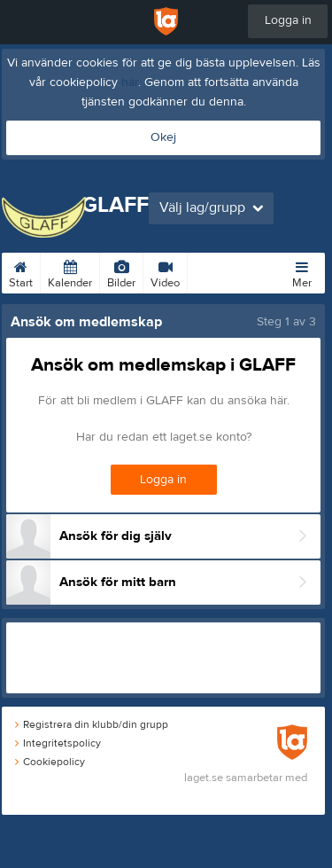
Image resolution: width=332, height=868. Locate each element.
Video (165, 271)
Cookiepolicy (50, 762)
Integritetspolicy (58, 743)
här (130, 82)
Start (21, 271)
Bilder (121, 271)
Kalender (70, 271)
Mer (302, 271)
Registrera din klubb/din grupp (92, 724)
